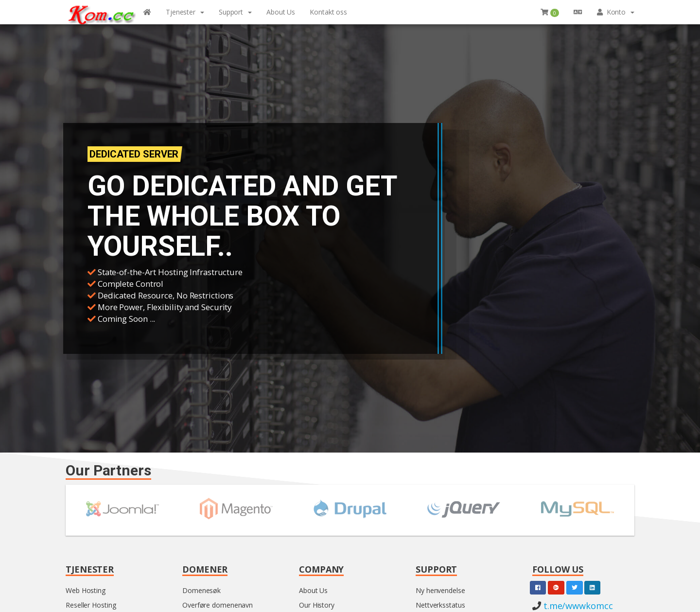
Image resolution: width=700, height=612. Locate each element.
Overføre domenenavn (218, 605)
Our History (317, 605)
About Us (313, 590)
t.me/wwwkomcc (577, 606)
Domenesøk (201, 590)
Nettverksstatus (440, 605)
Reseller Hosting (91, 605)
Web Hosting (86, 590)
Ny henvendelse (440, 590)
